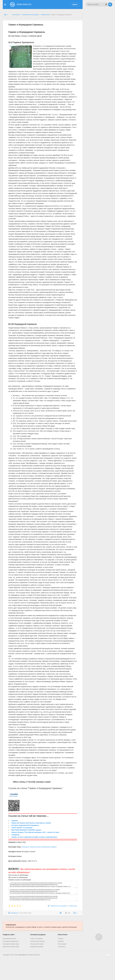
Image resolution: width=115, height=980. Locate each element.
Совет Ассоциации (36, 939)
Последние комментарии (11, 944)
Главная (61, 939)
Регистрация (62, 944)
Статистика (62, 947)
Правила (61, 941)
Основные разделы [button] (38, 935)
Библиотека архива (37, 947)
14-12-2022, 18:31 (26, 913)
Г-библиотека (45, 15)
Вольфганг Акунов (28, 847)
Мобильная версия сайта (11, 947)
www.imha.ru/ (16, 15)
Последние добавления (11, 941)
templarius (14, 913)
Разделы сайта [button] (9, 935)
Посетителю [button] (63, 935)
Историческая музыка (37, 941)
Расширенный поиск (9, 939)
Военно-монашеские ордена (46, 847)
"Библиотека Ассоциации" (31, 15)
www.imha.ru (22, 955)
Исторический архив (37, 944)
